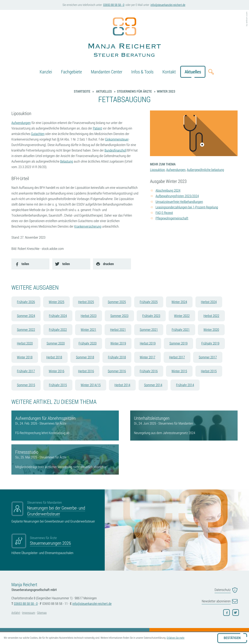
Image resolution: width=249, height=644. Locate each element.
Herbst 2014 (122, 385)
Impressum (29, 613)
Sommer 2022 (26, 330)
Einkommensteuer (117, 139)
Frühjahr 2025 (149, 302)
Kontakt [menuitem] (169, 72)
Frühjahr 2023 (151, 316)
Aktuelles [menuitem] (193, 72)
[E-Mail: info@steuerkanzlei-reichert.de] (168, 5)
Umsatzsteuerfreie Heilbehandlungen (179, 202)
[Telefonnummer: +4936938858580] (26, 604)
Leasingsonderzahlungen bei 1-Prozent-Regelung (187, 207)
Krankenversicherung (88, 226)
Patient (97, 128)
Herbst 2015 (209, 371)
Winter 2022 (182, 316)
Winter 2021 (89, 330)
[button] (114, 5)
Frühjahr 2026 (26, 302)
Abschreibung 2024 (168, 191)
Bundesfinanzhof (115, 150)
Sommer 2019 (178, 343)
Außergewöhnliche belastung (205, 170)
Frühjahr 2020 (88, 343)
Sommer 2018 (85, 357)
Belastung (67, 161)
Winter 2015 (179, 371)
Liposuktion (157, 170)
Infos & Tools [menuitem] (142, 72)
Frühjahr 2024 (58, 316)
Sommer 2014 (153, 385)
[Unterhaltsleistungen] (184, 426)
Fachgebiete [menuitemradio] (71, 72)
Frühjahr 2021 (181, 330)
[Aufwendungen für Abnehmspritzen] (65, 426)
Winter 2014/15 (91, 385)
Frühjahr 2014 (185, 385)
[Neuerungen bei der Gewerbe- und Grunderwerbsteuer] (55, 512)
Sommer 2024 (26, 316)
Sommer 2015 (26, 385)
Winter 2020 (211, 330)
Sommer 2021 (149, 330)
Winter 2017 (147, 357)
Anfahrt (16, 613)
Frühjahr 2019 (210, 343)
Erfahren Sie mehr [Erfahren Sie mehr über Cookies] (176, 638)
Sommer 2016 (117, 371)
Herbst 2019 (148, 343)
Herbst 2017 (177, 357)
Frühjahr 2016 (149, 371)
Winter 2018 (25, 357)
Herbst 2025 (86, 302)
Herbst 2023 (89, 316)
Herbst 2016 (86, 371)
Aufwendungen (21, 123)
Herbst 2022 (211, 316)
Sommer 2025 (117, 302)
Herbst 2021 (118, 330)
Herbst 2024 (209, 302)
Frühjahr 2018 (117, 357)
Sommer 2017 (208, 357)
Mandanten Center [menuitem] (107, 72)
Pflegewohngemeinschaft (172, 218)
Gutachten (38, 134)
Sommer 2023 (119, 316)
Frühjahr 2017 (26, 371)
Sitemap (42, 613)
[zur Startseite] (124, 38)
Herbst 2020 (25, 343)
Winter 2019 (118, 343)
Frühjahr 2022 (58, 330)
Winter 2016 (56, 371)
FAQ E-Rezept (164, 213)
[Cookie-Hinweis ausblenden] (232, 638)
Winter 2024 (179, 302)
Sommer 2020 (56, 343)
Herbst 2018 (54, 357)
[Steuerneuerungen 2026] (55, 545)
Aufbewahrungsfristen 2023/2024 (177, 196)
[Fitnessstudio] (65, 459)
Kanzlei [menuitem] (46, 72)
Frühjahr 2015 (58, 385)
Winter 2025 (56, 302)
